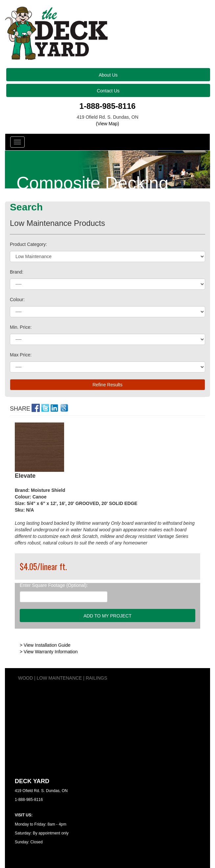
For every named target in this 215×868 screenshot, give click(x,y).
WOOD (25, 678)
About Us (108, 75)
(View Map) (108, 124)
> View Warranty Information (49, 652)
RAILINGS (96, 678)
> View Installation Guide (45, 645)
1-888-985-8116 (108, 106)
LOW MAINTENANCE (60, 678)
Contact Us (108, 91)
